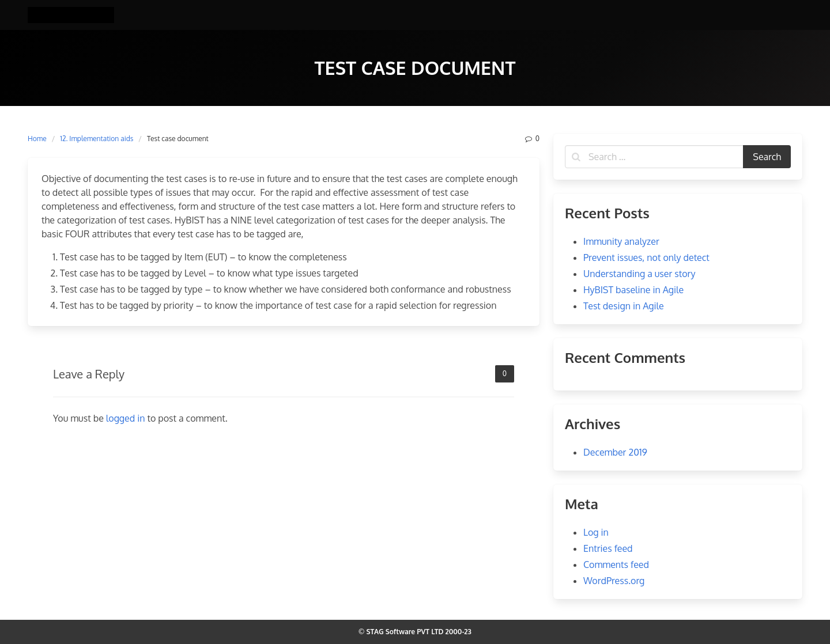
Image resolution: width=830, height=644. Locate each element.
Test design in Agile (624, 306)
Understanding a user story (639, 274)
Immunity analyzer (621, 241)
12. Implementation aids (97, 139)
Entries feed (608, 548)
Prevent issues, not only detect (646, 257)
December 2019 (615, 452)
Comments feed (616, 565)
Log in (596, 532)
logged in (126, 418)
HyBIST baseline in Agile (633, 290)
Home (37, 139)
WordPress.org (614, 581)
